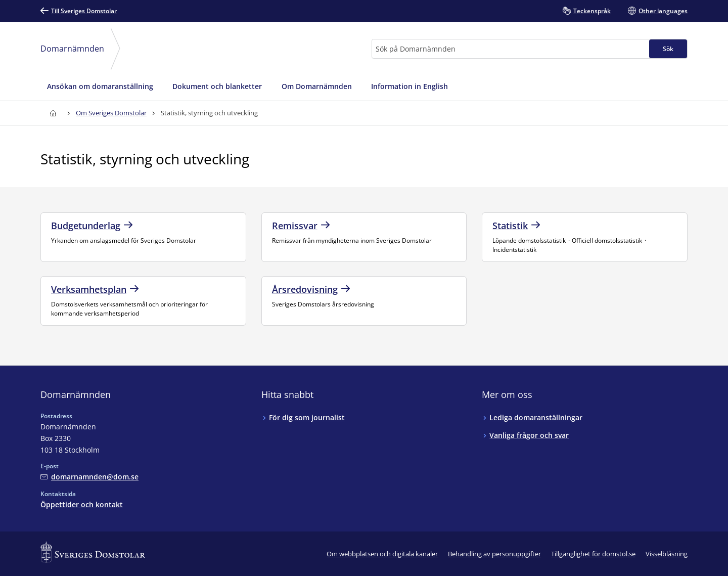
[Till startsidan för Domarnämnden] (53, 113)
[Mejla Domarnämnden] (89, 477)
